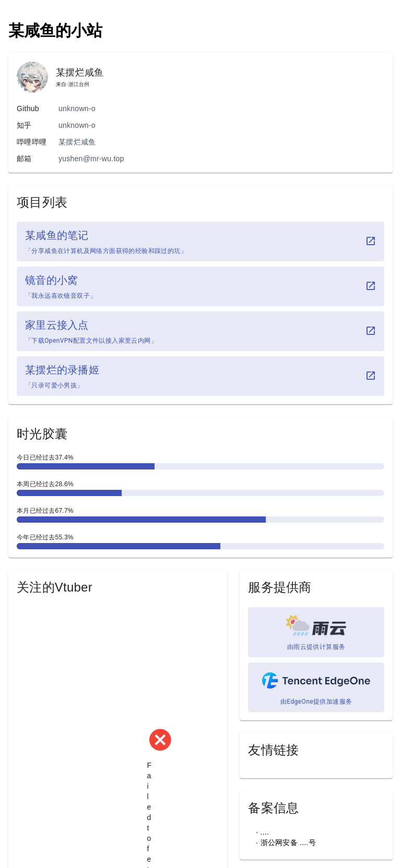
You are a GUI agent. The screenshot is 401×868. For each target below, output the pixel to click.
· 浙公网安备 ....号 (286, 842)
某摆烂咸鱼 (77, 142)
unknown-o (77, 108)
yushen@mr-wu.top (91, 159)
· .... (262, 832)
